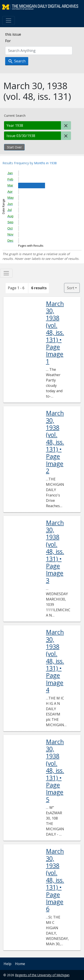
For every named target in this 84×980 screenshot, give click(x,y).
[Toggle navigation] (9, 21)
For (8, 41)
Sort (71, 288)
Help (8, 964)
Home (20, 964)
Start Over (14, 147)
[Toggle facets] (6, 273)
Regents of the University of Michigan (42, 975)
